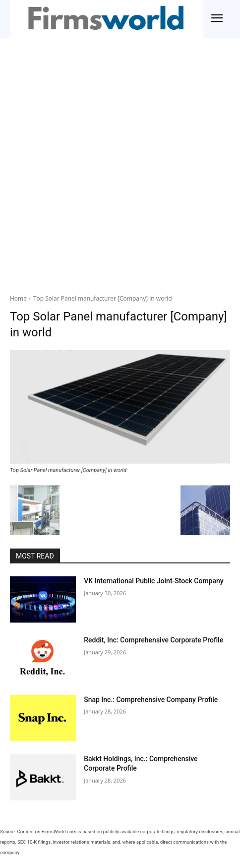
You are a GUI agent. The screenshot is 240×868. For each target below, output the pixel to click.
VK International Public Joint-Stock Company (154, 581)
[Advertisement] (120, 163)
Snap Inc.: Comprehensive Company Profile (151, 700)
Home (18, 298)
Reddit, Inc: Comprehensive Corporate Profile (153, 640)
